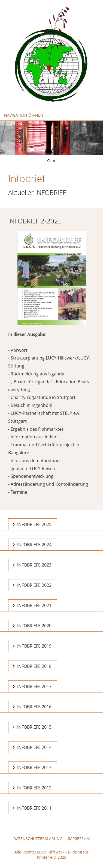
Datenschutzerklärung (38, 839)
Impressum (79, 839)
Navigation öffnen (24, 115)
